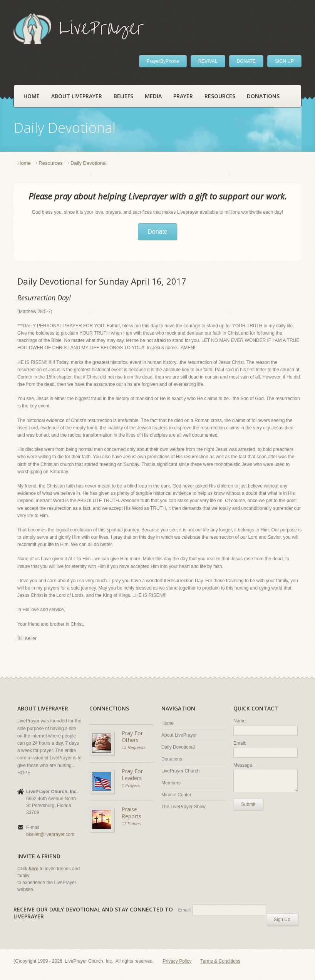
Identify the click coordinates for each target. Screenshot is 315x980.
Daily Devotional (178, 747)
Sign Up (282, 920)
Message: (243, 765)
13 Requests (134, 747)
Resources (220, 96)
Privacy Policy (177, 961)
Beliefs (123, 96)
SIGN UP (284, 61)
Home (32, 96)
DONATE (246, 61)
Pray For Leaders (132, 775)
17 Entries (131, 824)
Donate (157, 232)
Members (171, 783)
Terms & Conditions (220, 961)
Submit (248, 804)
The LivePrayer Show (183, 807)
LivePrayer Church (180, 771)
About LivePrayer (77, 96)
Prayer (183, 96)
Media (153, 96)
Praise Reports (132, 813)
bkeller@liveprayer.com (50, 834)
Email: (240, 743)
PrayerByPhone (163, 61)
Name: (240, 721)
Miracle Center (176, 795)
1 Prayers (131, 786)
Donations (263, 96)
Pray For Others (132, 736)
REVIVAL (208, 61)
